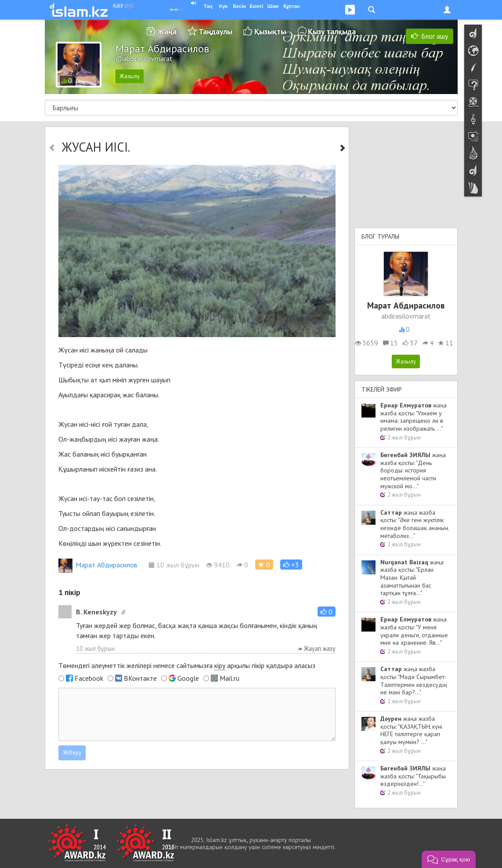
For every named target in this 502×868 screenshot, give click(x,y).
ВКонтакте (140, 678)
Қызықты (270, 31)
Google (188, 678)
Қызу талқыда (332, 31)
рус (130, 5)
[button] (291, 565)
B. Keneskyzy (96, 612)
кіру (220, 665)
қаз (118, 5)
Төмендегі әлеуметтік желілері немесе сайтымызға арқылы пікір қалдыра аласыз (187, 666)
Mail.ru (229, 678)
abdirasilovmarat (406, 316)
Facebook (89, 678)
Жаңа (167, 31)
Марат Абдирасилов (98, 565)
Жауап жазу (317, 648)
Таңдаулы (215, 31)
